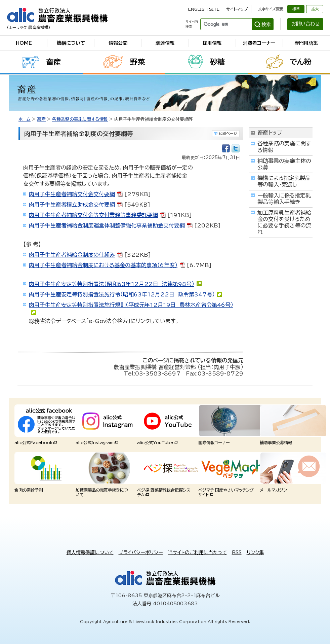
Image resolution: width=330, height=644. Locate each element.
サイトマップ (237, 9)
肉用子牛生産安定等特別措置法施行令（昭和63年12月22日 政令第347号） (122, 294)
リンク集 (255, 552)
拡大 (315, 9)
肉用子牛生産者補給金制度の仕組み (72, 255)
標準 (296, 9)
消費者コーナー (259, 43)
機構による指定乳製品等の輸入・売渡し (284, 181)
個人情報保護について (90, 552)
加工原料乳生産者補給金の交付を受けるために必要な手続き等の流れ (284, 222)
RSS (237, 552)
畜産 (53, 62)
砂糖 (217, 62)
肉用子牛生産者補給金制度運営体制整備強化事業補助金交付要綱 (107, 225)
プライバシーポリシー (141, 552)
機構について (71, 43)
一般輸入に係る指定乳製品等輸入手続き (284, 199)
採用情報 (212, 43)
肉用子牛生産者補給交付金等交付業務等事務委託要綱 (93, 215)
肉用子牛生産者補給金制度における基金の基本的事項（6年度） (103, 265)
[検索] (225, 24)
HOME (24, 43)
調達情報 (165, 43)
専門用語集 (306, 43)
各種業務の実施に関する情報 (80, 119)
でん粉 (301, 62)
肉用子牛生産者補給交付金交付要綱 (72, 194)
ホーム (25, 119)
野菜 (137, 62)
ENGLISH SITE (204, 9)
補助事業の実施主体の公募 (284, 164)
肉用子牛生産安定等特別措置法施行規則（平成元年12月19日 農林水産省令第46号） (131, 305)
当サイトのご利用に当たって (197, 552)
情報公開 (118, 43)
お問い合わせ (305, 24)
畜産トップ (270, 133)
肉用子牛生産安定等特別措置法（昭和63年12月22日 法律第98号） (112, 284)
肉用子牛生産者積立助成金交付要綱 (72, 205)
